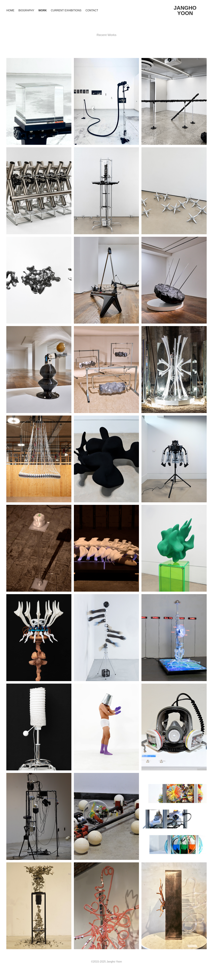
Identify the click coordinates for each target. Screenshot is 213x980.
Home (10, 10)
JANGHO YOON (186, 10)
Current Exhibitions (66, 10)
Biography (26, 10)
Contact (92, 10)
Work (43, 10)
